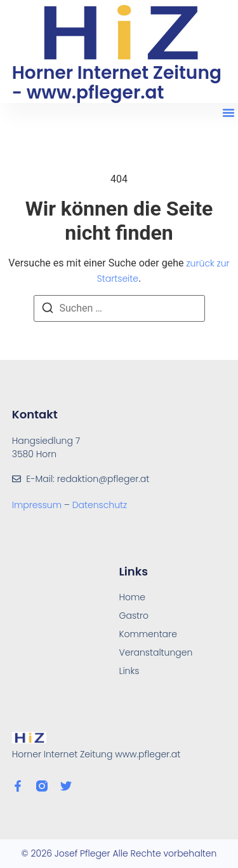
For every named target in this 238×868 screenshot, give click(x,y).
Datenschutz (100, 505)
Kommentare (148, 634)
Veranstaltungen (156, 652)
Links (129, 671)
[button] (228, 113)
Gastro (134, 616)
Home (133, 597)
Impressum (38, 505)
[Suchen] (48, 310)
